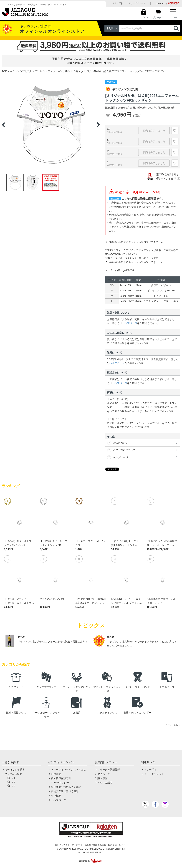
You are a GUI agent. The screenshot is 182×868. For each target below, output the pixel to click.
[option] (51, 125)
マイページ (104, 774)
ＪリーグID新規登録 (109, 769)
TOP (4, 71)
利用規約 (56, 774)
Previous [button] (3, 125)
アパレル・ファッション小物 (51, 71)
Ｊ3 (13, 786)
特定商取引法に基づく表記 (66, 787)
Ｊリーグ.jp (117, 3)
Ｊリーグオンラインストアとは (69, 769)
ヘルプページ (130, 323)
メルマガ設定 (105, 783)
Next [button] (98, 125)
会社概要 (56, 796)
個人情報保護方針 (61, 778)
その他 (74, 71)
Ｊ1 (13, 778)
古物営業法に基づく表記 (65, 791)
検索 (176, 28)
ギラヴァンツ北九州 (21, 71)
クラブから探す (13, 774)
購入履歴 (102, 778)
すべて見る (172, 725)
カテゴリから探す (15, 769)
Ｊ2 (13, 782)
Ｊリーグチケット (137, 3)
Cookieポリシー (60, 783)
